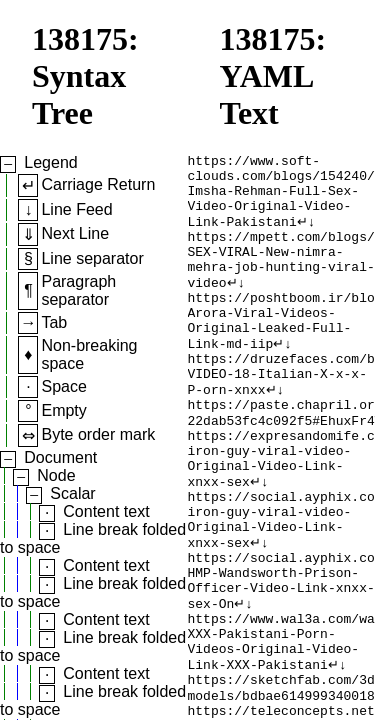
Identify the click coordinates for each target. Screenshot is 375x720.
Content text (106, 511)
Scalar (72, 493)
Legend (50, 162)
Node (56, 475)
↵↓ (306, 235)
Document (60, 457)
